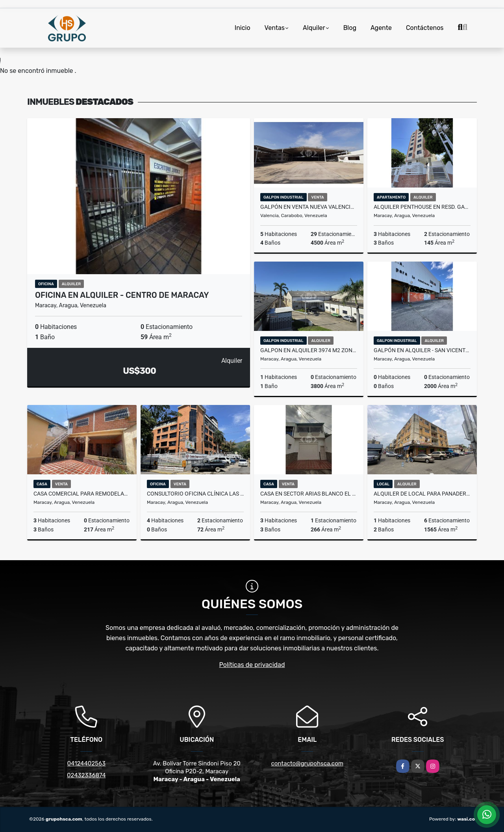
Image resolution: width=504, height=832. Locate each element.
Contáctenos (425, 28)
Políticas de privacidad (252, 665)
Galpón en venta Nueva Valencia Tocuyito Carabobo (309, 207)
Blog (350, 28)
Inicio (243, 28)
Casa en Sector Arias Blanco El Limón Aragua (309, 494)
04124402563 (86, 763)
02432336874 (86, 775)
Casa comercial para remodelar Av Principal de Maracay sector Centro (82, 494)
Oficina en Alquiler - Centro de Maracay (122, 295)
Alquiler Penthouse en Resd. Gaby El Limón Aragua (422, 207)
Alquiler (314, 28)
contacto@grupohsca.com (307, 763)
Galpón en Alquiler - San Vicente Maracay (422, 350)
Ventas (275, 28)
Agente (381, 28)
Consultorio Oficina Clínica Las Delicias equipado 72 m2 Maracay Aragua (195, 494)
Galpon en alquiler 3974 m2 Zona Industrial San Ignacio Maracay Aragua (309, 350)
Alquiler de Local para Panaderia (422, 494)
